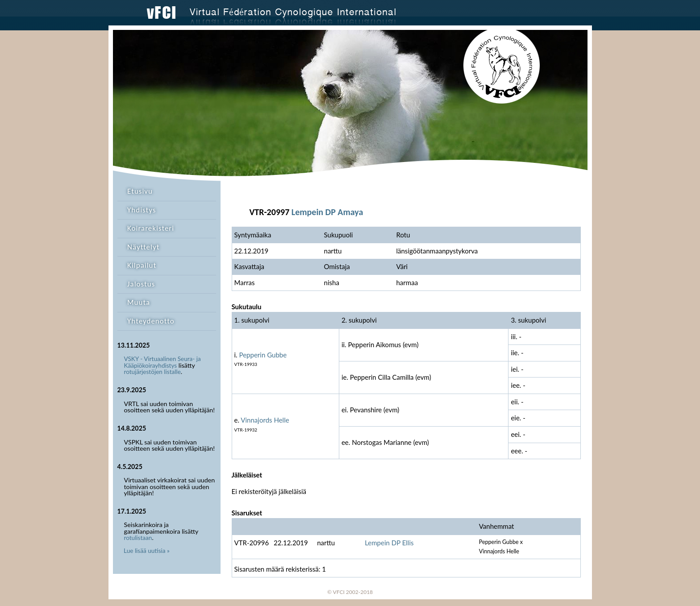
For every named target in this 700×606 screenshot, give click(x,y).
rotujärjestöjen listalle (152, 372)
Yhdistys (142, 210)
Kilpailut (142, 265)
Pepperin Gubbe (263, 355)
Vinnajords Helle (265, 420)
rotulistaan (138, 538)
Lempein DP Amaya (327, 212)
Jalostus (141, 284)
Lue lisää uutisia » (147, 551)
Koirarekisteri (151, 228)
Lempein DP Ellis (389, 543)
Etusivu (140, 191)
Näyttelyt (143, 247)
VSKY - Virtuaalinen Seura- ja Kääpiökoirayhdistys (162, 362)
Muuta (139, 302)
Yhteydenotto (151, 321)
